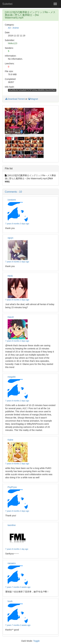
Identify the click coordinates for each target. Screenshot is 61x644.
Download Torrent (15, 99)
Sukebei (7, 4)
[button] (30, 192)
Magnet (33, 99)
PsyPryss (12, 487)
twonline (12, 525)
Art (9, 28)
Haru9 (11, 317)
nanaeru (12, 563)
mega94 (12, 377)
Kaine (10, 440)
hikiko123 (13, 43)
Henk (10, 276)
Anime (16, 28)
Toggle (36, 641)
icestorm (12, 200)
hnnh (10, 601)
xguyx (11, 238)
